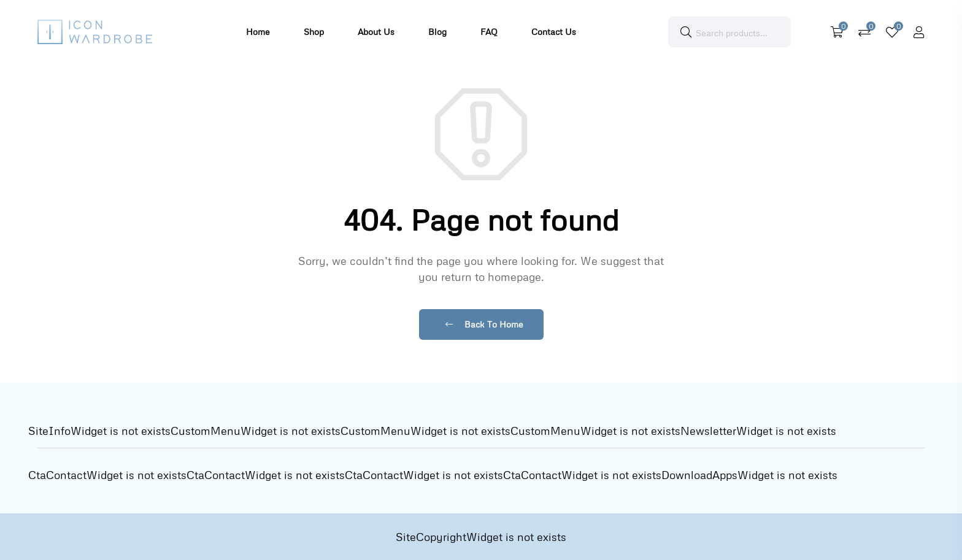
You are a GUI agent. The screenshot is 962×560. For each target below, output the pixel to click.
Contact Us (554, 32)
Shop (314, 32)
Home (258, 32)
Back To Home (484, 324)
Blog (437, 32)
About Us (376, 32)
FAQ (489, 32)
